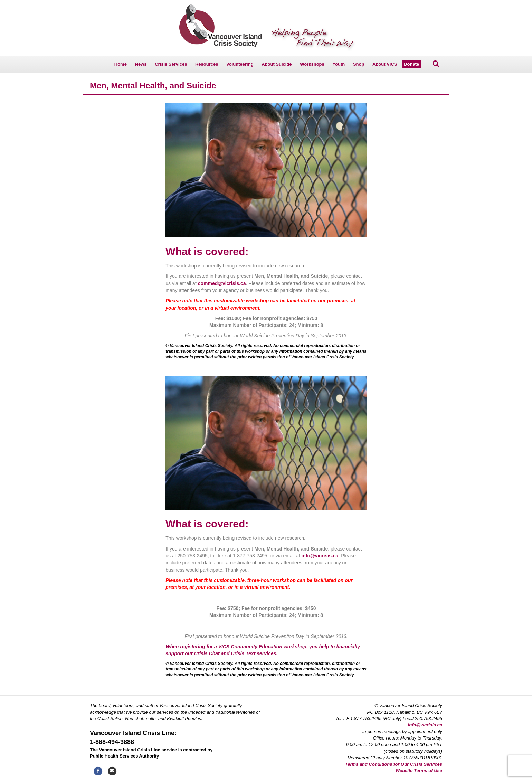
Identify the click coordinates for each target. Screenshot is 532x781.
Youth (339, 64)
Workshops (312, 64)
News (141, 64)
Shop (359, 64)
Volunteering (240, 64)
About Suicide (277, 64)
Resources (207, 64)
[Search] (436, 64)
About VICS (385, 64)
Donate (411, 64)
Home (121, 64)
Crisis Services (171, 64)
